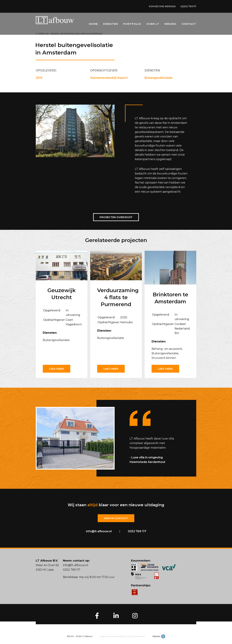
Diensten (111, 25)
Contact (189, 25)
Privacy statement (135, 637)
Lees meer (58, 369)
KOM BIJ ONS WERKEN (158, 7)
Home (93, 25)
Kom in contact (116, 518)
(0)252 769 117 (187, 7)
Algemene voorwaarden (112, 637)
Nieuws (170, 25)
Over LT (153, 25)
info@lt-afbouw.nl (99, 532)
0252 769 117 (137, 532)
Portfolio (132, 25)
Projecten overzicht (116, 217)
